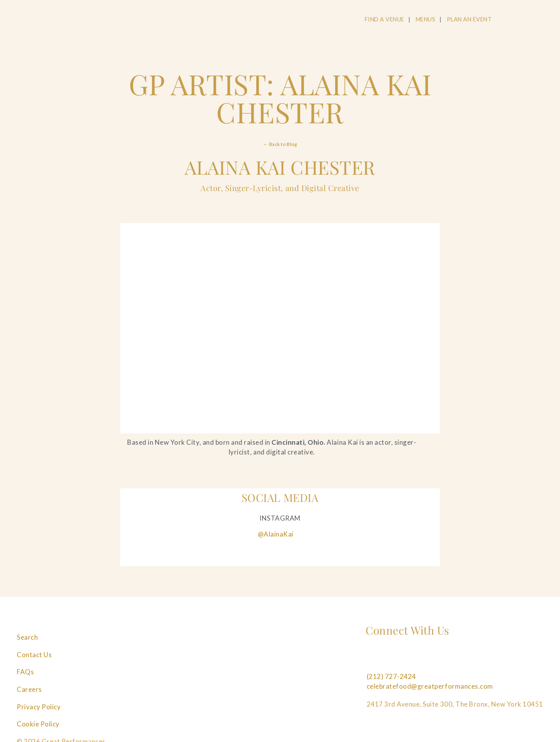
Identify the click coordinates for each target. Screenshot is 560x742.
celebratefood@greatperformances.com (430, 686)
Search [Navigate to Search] (27, 637)
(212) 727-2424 (391, 676)
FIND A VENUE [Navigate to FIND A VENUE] (385, 19)
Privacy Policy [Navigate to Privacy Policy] (39, 707)
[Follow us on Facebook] (371, 659)
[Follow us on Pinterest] (424, 659)
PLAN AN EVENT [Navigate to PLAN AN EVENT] (469, 19)
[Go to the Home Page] (68, 21)
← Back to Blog (280, 144)
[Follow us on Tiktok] (477, 659)
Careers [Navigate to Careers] (29, 689)
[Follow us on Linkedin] (451, 659)
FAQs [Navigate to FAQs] (25, 672)
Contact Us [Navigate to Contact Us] (34, 655)
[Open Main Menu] (542, 20)
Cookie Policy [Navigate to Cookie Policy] (38, 724)
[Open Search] (512, 20)
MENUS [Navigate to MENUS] (426, 19)
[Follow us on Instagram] (398, 659)
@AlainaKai (276, 534)
